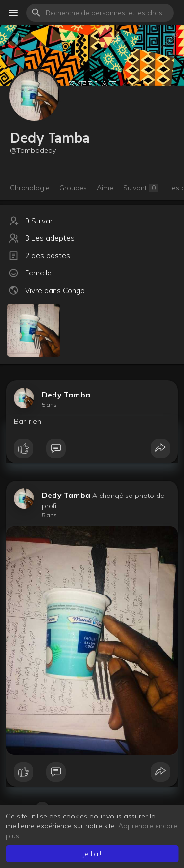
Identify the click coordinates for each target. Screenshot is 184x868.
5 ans (49, 405)
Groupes (73, 188)
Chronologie (30, 188)
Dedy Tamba (66, 395)
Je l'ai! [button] (92, 854)
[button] (100, 13)
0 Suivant (41, 221)
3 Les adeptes (50, 238)
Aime (105, 188)
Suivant (141, 188)
